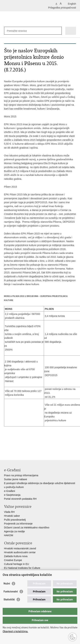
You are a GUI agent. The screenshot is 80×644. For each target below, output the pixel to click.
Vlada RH (9, 512)
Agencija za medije (15, 531)
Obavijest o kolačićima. (15, 631)
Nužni (7, 584)
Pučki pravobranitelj (15, 520)
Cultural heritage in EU (17, 564)
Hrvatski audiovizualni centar (20, 552)
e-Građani (10, 491)
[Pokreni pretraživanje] (58, 31)
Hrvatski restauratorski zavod (20, 548)
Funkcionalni (11, 592)
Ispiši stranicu (6, 447)
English (72, 4)
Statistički (9, 599)
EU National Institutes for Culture (22, 568)
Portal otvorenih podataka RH (20, 499)
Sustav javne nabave (16, 479)
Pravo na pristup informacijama (21, 475)
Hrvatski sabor (12, 516)
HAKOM (9, 535)
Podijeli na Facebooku (14, 447)
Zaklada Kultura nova (16, 556)
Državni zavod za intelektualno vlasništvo (27, 528)
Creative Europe (13, 560)
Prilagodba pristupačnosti (62, 8)
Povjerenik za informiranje (18, 524)
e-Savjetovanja (12, 495)
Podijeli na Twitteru (21, 447)
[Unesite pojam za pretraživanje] (20, 31)
